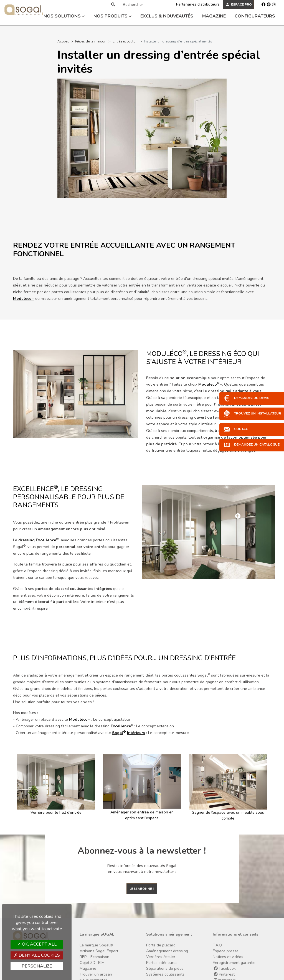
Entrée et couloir (125, 41)
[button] (15, 788)
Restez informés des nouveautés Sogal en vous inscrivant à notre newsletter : (142, 869)
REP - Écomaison (94, 957)
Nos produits (112, 16)
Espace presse (226, 951)
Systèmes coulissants (165, 974)
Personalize (37, 966)
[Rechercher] (143, 4)
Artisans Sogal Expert (99, 951)
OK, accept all (37, 944)
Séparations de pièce (165, 968)
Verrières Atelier (161, 957)
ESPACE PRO (239, 4)
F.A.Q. (218, 945)
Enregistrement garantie (234, 963)
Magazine (214, 16)
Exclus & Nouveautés (167, 16)
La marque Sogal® (96, 945)
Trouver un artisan (96, 974)
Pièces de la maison (91, 41)
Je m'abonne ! (142, 889)
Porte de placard (161, 945)
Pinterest (224, 974)
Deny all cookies (37, 955)
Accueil (63, 41)
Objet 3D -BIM (92, 963)
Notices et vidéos (228, 957)
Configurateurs (255, 16)
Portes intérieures (162, 963)
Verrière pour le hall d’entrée (56, 812)
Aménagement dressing (167, 951)
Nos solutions (64, 16)
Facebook (225, 968)
